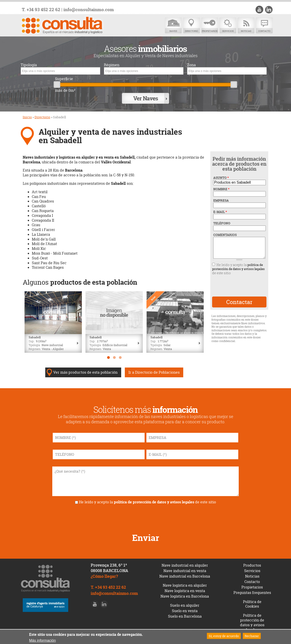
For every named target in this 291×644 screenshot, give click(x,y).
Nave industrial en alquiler (185, 565)
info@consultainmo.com (89, 10)
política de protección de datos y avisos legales (238, 267)
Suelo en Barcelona (185, 616)
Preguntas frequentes (252, 593)
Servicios (228, 26)
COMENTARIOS (225, 235)
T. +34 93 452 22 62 (41, 10)
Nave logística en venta (185, 591)
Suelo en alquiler (185, 605)
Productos (252, 565)
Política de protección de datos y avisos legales (252, 622)
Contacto (264, 26)
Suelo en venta (185, 611)
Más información (42, 640)
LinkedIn (269, 10)
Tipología (29, 65)
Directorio (191, 26)
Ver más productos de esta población (85, 372)
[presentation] (239, 286)
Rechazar (252, 636)
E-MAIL (220, 212)
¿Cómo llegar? (104, 576)
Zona (191, 65)
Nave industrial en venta (185, 571)
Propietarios (210, 26)
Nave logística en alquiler (185, 585)
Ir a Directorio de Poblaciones (154, 372)
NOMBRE (221, 189)
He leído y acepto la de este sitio (238, 269)
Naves (173, 26)
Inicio (27, 117)
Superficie (64, 79)
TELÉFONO (222, 223)
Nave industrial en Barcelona (185, 576)
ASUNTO (221, 178)
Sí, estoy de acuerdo (224, 636)
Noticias (246, 26)
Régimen (112, 65)
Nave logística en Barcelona (185, 596)
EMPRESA (221, 200)
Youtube (259, 10)
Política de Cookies (252, 604)
